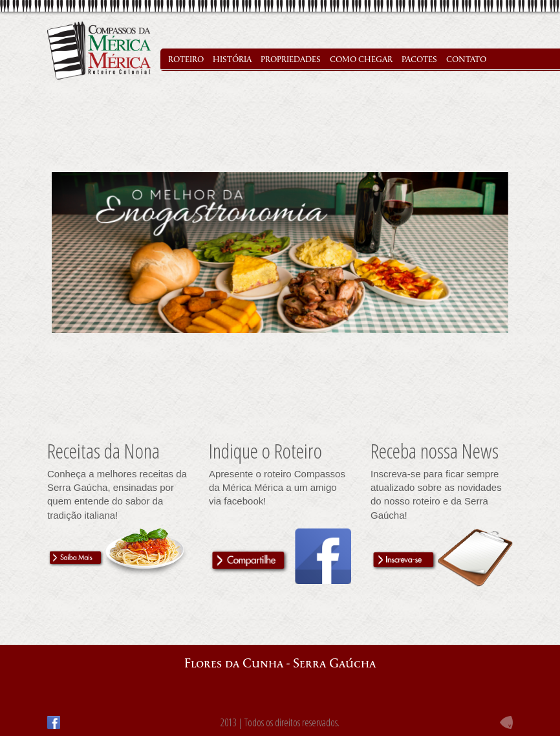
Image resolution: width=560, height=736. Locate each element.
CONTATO (466, 59)
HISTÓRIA (232, 59)
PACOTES (419, 59)
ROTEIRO (186, 59)
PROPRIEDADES (291, 59)
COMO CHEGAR (361, 59)
